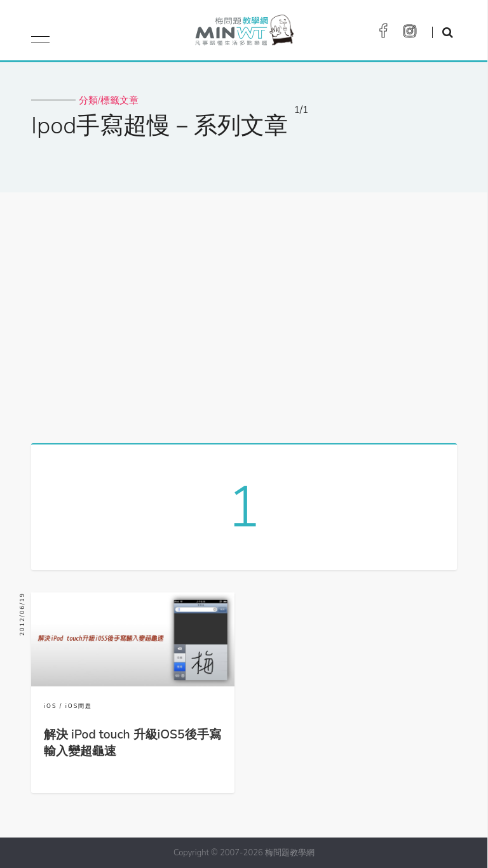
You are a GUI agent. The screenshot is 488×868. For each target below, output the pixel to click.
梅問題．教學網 (244, 33)
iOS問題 (79, 706)
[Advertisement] (244, 313)
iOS (51, 706)
